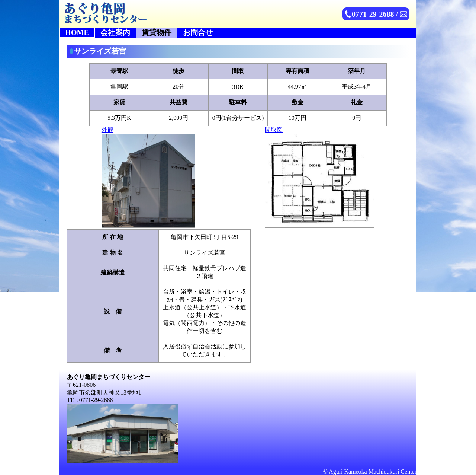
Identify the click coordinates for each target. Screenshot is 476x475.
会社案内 (115, 32)
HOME (77, 32)
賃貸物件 (157, 32)
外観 (148, 177)
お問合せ (198, 32)
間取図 (320, 177)
